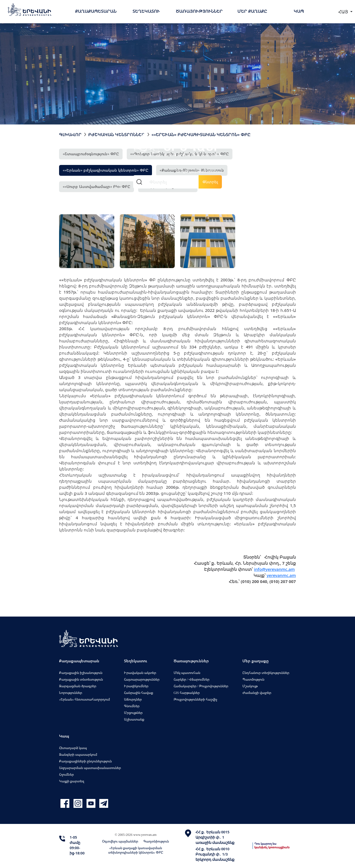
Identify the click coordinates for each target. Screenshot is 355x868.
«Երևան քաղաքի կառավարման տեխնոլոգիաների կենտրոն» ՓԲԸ (136, 850)
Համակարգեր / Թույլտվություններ (201, 686)
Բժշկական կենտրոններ (116, 134)
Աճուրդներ (133, 699)
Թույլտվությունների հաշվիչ (195, 699)
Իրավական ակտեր (140, 673)
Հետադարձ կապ (73, 748)
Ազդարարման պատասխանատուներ (90, 768)
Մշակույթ (250, 686)
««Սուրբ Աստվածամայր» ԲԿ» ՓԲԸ (97, 186)
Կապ (299, 11)
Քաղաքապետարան (96, 11)
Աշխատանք (134, 719)
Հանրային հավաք (139, 693)
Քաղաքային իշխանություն (81, 673)
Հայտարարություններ (142, 679)
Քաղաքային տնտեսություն (81, 679)
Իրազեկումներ (136, 686)
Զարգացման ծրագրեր (78, 686)
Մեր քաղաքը (252, 11)
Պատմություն (253, 679)
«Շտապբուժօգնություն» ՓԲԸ (91, 154)
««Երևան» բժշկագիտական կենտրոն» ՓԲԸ (106, 170)
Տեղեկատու (146, 11)
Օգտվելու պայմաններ (120, 841)
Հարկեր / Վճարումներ (192, 679)
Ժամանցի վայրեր (257, 693)
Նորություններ (71, 693)
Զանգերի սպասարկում (78, 754)
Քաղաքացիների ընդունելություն (85, 761)
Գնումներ (132, 706)
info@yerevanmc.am (274, 569)
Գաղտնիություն (156, 841)
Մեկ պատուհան (187, 673)
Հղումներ (66, 774)
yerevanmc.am (281, 575)
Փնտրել (210, 182)
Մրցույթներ (133, 713)
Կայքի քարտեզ (72, 781)
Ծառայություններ (199, 11)
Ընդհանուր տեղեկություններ (266, 673)
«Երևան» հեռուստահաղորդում (84, 699)
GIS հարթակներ (187, 693)
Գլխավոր (70, 134)
